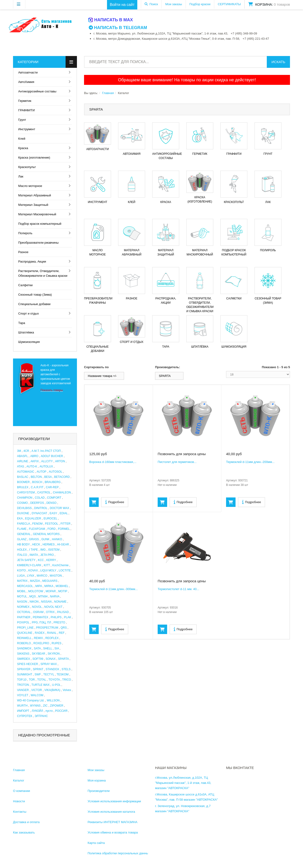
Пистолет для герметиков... (177, 462)
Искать (278, 62)
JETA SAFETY (26, 560)
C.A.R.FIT (37, 487)
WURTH (22, 706)
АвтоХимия (26, 82)
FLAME (22, 529)
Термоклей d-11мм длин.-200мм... (250, 462)
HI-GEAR (63, 544)
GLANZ (22, 539)
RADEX (40, 633)
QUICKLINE (25, 633)
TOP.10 (22, 680)
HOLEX (22, 550)
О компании (22, 791)
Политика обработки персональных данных (119, 853)
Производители (99, 791)
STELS (66, 669)
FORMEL (64, 529)
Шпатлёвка (26, 332)
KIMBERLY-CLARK (29, 565)
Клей (22, 139)
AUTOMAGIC (26, 472)
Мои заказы (174, 4)
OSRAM (38, 612)
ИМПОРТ (23, 711)
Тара (22, 323)
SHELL (48, 648)
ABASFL (22, 456)
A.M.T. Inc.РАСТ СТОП (46, 451)
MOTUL (22, 596)
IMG (43, 550)
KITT (47, 565)
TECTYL (49, 674)
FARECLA (23, 524)
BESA (48, 477)
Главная (108, 93)
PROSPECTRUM (47, 628)
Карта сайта (96, 843)
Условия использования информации (114, 801)
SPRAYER (24, 669)
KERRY (51, 560)
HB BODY (23, 544)
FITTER (66, 524)
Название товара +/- (102, 376)
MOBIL (21, 591)
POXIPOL (23, 622)
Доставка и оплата (26, 822)
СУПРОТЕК (25, 716)
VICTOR (37, 690)
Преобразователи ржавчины (38, 243)
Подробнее (115, 502)
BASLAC (23, 477)
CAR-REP (52, 487)
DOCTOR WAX (59, 508)
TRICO (67, 680)
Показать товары (52, 390)
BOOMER (23, 482)
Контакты (20, 812)
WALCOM (37, 695)
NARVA (55, 596)
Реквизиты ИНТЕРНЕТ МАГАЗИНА (112, 822)
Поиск (154, 4)
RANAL (52, 633)
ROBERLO (24, 643)
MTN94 (43, 596)
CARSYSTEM (26, 492)
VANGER (23, 690)
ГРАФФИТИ (26, 110)
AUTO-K (32, 466)
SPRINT (38, 669)
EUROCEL (50, 518)
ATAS (21, 466)
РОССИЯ (61, 711)
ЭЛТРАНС (41, 716)
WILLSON (53, 700)
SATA (37, 648)
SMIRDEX (24, 659)
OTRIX (50, 612)
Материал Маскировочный (37, 214)
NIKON (34, 602)
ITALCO (22, 555)
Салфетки (25, 285)
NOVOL (37, 607)
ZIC (45, 706)
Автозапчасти (28, 72)
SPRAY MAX (49, 664)
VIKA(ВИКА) (52, 690)
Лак (21, 176)
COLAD (40, 498)
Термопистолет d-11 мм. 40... (178, 589)
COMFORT (54, 498)
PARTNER (24, 617)
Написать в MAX (111, 20)
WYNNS (35, 706)
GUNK (46, 539)
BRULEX (23, 487)
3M (19, 451)
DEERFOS (37, 503)
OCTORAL (24, 612)
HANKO (57, 539)
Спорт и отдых (29, 313)
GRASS (34, 539)
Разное (23, 252)
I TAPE (33, 550)
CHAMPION (25, 498)
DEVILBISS (24, 508)
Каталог (19, 780)
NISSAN (46, 602)
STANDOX (52, 669)
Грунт (22, 120)
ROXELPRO (41, 643)
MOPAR (51, 591)
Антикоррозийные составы (37, 91)
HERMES (49, 544)
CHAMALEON (62, 492)
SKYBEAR (38, 654)
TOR (32, 680)
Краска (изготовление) (34, 158)
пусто (49, 711)
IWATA (34, 555)
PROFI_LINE (25, 628)
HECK (36, 544)
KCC (41, 560)
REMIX (38, 638)
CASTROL (44, 492)
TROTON (23, 685)
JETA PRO (47, 555)
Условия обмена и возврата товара (113, 832)
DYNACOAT (40, 513)
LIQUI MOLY (48, 570)
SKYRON (54, 654)
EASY (53, 513)
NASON (22, 602)
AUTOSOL (56, 472)
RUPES (56, 643)
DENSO (51, 503)
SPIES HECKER (28, 664)
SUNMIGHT (25, 674)
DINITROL (41, 508)
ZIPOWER (57, 706)
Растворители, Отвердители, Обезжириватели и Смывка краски (43, 273)
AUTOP (42, 472)
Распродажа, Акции (32, 261)
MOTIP (63, 591)
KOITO (21, 570)
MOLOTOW (36, 591)
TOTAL (42, 680)
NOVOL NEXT (53, 607)
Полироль (25, 233)
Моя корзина (97, 780)
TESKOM (63, 674)
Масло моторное (30, 186)
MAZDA (35, 581)
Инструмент (27, 129)
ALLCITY (47, 461)
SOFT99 (38, 659)
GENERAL (24, 534)
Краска (23, 148)
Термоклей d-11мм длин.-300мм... (114, 589)
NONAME (60, 602)
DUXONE (23, 513)
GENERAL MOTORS (46, 534)
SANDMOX (24, 648)
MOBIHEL (62, 586)
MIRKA (49, 586)
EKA (20, 518)
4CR (26, 451)
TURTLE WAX (41, 685)
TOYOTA (54, 680)
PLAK (68, 617)
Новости (19, 801)
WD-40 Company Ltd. (31, 700)
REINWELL (24, 638)
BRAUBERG (53, 482)
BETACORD (62, 477)
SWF (38, 674)
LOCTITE (65, 570)
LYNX (31, 576)
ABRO (34, 456)
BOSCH (37, 482)
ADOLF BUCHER (52, 456)
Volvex (67, 690)
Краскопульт (27, 167)
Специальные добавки (34, 304)
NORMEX (23, 607)
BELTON (36, 477)
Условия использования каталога (111, 812)
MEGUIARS (50, 581)
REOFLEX (52, 638)
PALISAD (63, 612)
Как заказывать (24, 832)
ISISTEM (54, 550)
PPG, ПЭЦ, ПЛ (42, 622)
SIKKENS (23, 654)
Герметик (25, 101)
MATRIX (22, 581)
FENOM (37, 524)
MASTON (56, 576)
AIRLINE (23, 461)
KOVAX (33, 570)
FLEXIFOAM (37, 529)
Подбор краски (200, 4)
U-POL (56, 685)
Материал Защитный (33, 205)
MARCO (42, 576)
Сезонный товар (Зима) (35, 295)
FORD (52, 529)
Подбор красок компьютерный (40, 224)
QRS (64, 628)
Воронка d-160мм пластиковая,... (113, 462)
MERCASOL (25, 586)
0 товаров (282, 4)
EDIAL (64, 513)
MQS (33, 596)
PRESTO (59, 622)
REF (62, 633)
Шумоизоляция (29, 342)
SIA (57, 648)
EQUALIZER (33, 518)
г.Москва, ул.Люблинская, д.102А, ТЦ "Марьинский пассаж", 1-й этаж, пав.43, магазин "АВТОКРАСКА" (183, 783)
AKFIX (35, 461)
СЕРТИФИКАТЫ (229, 4)
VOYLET (23, 695)
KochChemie (60, 565)
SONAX (51, 659)
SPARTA (63, 659)
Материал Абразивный (35, 195)
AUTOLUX (46, 466)
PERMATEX (41, 617)
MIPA (39, 586)
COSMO (22, 503)
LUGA (21, 576)
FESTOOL (51, 524)
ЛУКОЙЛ (37, 711)
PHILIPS (56, 617)
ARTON (60, 461)
